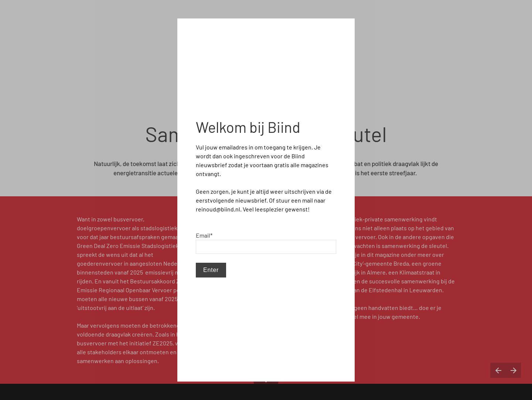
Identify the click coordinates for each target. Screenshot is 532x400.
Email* (204, 235)
